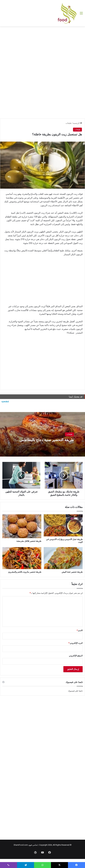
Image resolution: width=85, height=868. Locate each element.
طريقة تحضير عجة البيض (72, 572)
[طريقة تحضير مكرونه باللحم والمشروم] (22, 558)
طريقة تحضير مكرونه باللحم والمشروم (25, 572)
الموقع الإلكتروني (76, 656)
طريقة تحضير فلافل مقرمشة (29, 541)
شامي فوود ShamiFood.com (25, 845)
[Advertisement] (42, 50)
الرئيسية (77, 123)
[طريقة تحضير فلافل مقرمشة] (22, 526)
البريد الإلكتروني (76, 643)
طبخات (68, 123)
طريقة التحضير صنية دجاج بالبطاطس (45, 440)
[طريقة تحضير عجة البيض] (63, 558)
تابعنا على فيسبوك (75, 691)
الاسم (80, 630)
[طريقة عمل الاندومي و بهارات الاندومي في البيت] (63, 525)
